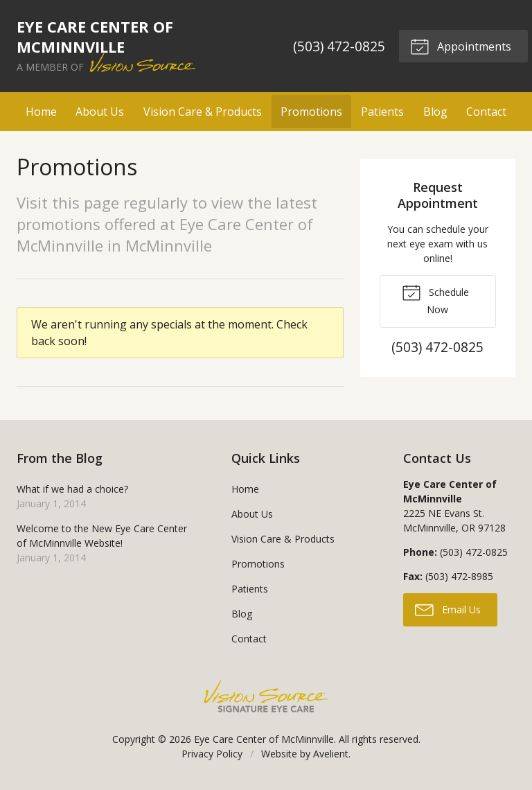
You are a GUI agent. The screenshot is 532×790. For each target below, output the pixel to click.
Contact (486, 112)
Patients (382, 112)
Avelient (331, 754)
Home (41, 112)
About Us (100, 112)
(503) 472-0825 (339, 46)
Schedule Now (435, 299)
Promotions (311, 112)
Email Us (448, 609)
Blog (435, 112)
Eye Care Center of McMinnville (264, 739)
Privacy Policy (212, 754)
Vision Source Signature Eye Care (266, 696)
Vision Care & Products (203, 112)
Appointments (461, 46)
